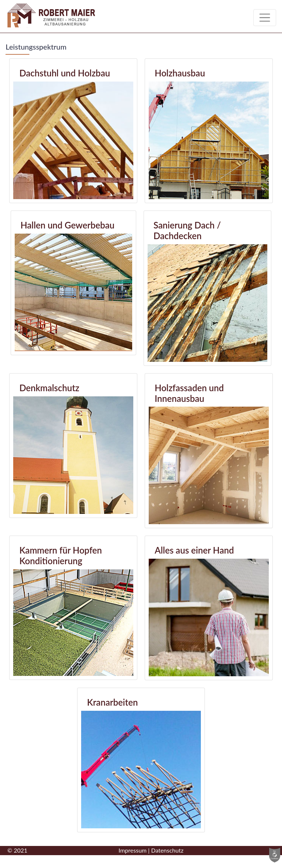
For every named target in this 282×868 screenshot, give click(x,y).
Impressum (133, 850)
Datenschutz (167, 850)
